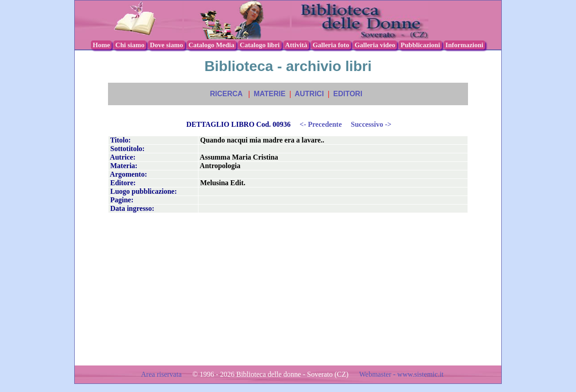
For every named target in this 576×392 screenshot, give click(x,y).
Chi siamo (130, 45)
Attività (296, 45)
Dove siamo (166, 45)
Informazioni (464, 45)
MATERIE (270, 94)
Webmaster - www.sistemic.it (401, 374)
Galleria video (375, 45)
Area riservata (162, 374)
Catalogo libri (260, 45)
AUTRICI (309, 94)
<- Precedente (321, 124)
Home (101, 45)
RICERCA (226, 94)
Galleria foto (331, 45)
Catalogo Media (211, 45)
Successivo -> (371, 124)
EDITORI (348, 94)
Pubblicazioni (420, 45)
